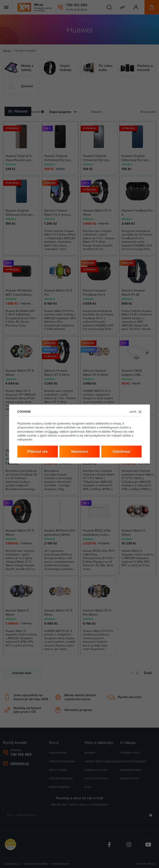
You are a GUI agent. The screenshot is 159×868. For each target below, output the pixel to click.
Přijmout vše (38, 451)
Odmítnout (121, 451)
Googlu (53, 432)
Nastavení (80, 451)
